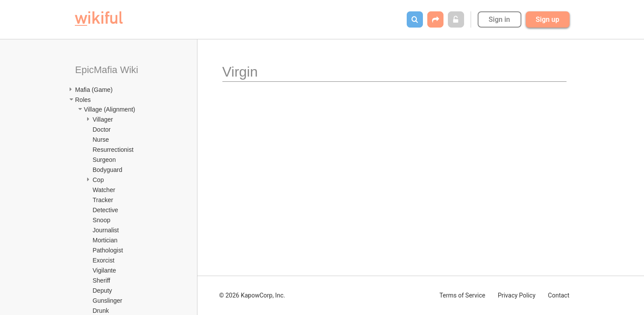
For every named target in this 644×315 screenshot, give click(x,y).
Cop (99, 180)
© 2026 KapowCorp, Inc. (252, 295)
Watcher (104, 190)
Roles (83, 100)
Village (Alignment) (110, 109)
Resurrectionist (113, 150)
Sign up (548, 19)
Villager (103, 119)
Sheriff (102, 280)
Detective (106, 210)
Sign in (499, 19)
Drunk (101, 311)
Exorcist (104, 260)
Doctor (102, 129)
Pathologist (108, 250)
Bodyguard (108, 170)
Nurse (101, 140)
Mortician (105, 240)
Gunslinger (108, 301)
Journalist (106, 230)
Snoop (102, 220)
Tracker (103, 200)
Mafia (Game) (94, 90)
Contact (559, 295)
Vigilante (104, 270)
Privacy (517, 295)
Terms (463, 295)
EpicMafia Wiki (107, 70)
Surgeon (104, 160)
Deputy (102, 290)
